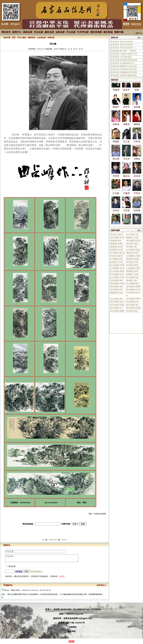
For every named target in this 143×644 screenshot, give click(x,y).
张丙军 (136, 262)
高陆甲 (122, 271)
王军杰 (137, 144)
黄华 (137, 302)
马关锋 (120, 262)
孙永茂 (137, 178)
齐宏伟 (116, 178)
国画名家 (28, 32)
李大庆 (122, 238)
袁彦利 (120, 247)
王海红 (136, 238)
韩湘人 (136, 311)
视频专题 (119, 32)
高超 (137, 277)
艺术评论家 (83, 32)
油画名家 (60, 32)
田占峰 (116, 161)
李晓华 (138, 299)
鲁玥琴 (136, 253)
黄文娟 (138, 241)
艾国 (137, 234)
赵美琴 (138, 268)
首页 (14, 38)
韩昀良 (137, 127)
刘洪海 (137, 213)
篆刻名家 (49, 32)
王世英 (126, 213)
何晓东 (126, 127)
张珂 (121, 290)
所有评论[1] (101, 587)
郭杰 (121, 259)
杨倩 (137, 284)
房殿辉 (138, 287)
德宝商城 (108, 32)
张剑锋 (137, 110)
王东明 (136, 274)
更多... (140, 38)
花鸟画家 (115, 238)
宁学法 (137, 196)
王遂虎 (138, 256)
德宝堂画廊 (96, 32)
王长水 (126, 161)
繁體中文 (139, 33)
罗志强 (138, 308)
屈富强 (120, 234)
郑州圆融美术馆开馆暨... (129, 72)
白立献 (116, 196)
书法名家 (39, 32)
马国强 (116, 92)
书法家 (114, 234)
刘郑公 (122, 274)
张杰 (137, 305)
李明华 (122, 265)
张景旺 (136, 271)
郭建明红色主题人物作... (129, 66)
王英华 (122, 268)
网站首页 (6, 32)
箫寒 (121, 299)
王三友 (126, 144)
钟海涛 (116, 127)
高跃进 (120, 256)
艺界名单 (115, 54)
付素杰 (126, 196)
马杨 (135, 280)
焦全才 (126, 92)
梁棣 (121, 287)
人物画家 (115, 253)
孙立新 (138, 290)
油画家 (129, 280)
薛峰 (121, 280)
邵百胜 (122, 305)
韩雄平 (116, 110)
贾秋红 (138, 250)
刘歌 (135, 247)
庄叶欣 (116, 213)
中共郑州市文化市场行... (129, 69)
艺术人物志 (22, 38)
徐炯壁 (120, 244)
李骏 (119, 241)
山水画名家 (41, 38)
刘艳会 (52, 540)
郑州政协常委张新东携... (129, 60)
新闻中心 (17, 32)
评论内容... (46, 559)
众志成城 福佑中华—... (128, 63)
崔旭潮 (136, 259)
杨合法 (126, 178)
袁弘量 (120, 250)
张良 (137, 92)
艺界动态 (115, 42)
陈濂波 (122, 311)
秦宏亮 (136, 265)
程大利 (64, 540)
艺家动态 (115, 51)
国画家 (129, 238)
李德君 (116, 144)
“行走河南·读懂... (126, 57)
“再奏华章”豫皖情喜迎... (129, 75)
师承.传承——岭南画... (128, 51)
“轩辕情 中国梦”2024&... (129, 54)
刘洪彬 (122, 284)
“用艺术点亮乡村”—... (128, 42)
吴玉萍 (122, 277)
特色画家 (130, 302)
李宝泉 (120, 293)
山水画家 (130, 234)
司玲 (121, 308)
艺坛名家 (71, 32)
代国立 (136, 244)
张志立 (122, 302)
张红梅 (122, 253)
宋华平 (126, 110)
